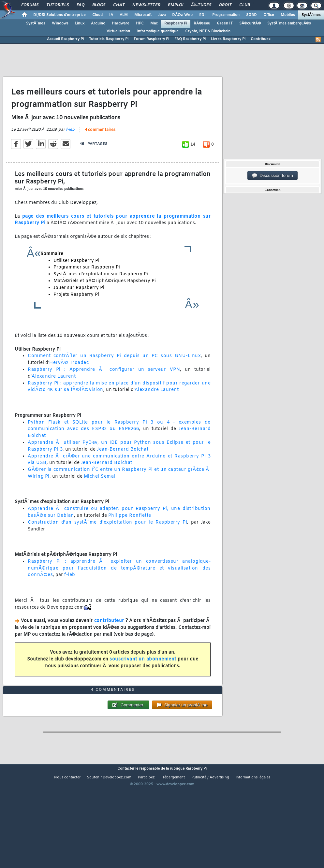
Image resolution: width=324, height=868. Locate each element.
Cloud (97, 15)
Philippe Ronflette (130, 530)
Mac (154, 23)
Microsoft (143, 15)
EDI (202, 15)
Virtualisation (118, 31)
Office (269, 15)
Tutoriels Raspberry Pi (109, 39)
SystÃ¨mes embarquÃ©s (289, 23)
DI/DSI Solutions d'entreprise (59, 15)
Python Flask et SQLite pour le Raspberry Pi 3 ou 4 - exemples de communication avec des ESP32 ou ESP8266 (119, 440)
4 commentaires (100, 144)
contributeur (109, 635)
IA (111, 15)
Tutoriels (58, 5)
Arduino (98, 23)
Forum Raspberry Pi (151, 39)
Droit (225, 5)
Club (244, 5)
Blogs (99, 5)
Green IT (225, 23)
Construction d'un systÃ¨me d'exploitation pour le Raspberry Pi (107, 536)
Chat (119, 5)
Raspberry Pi (176, 23)
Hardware (121, 23)
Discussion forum (272, 176)
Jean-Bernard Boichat (123, 463)
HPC (140, 23)
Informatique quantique (158, 31)
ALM (124, 15)
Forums (30, 5)
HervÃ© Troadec (69, 377)
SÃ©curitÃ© (250, 23)
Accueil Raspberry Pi (65, 39)
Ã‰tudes (201, 5)
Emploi (176, 5)
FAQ (81, 5)
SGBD (251, 15)
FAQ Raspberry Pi (190, 39)
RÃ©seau (202, 23)
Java (162, 15)
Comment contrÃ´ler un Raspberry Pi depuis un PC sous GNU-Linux (114, 370)
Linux (80, 23)
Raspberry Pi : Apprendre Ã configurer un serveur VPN (104, 384)
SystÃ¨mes (311, 15)
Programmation (226, 15)
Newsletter (146, 5)
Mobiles (288, 15)
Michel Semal (100, 491)
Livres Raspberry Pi (228, 39)
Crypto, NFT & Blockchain (208, 31)
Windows (60, 23)
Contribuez (261, 39)
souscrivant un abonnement (143, 673)
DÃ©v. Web (182, 15)
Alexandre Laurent (54, 391)
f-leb (70, 144)
